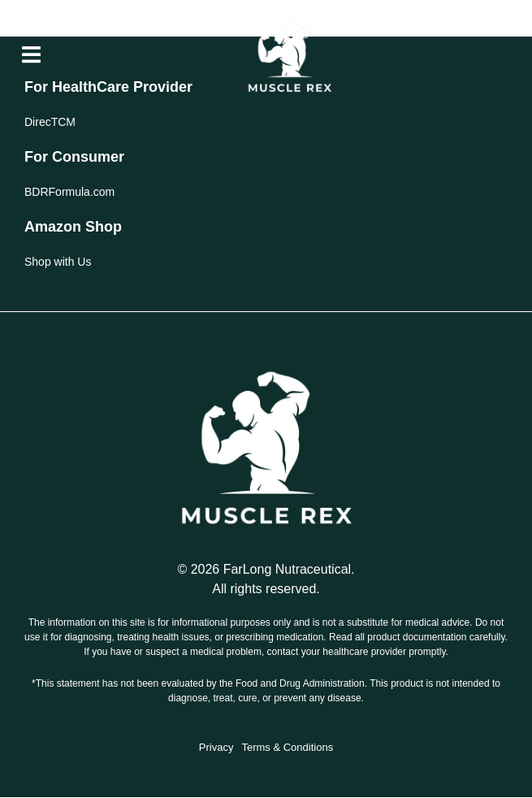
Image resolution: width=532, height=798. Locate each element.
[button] (31, 55)
